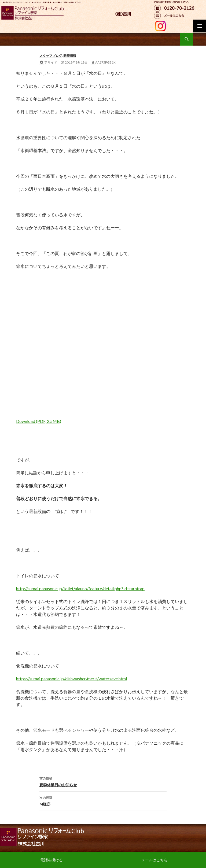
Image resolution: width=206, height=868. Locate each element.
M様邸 (103, 800)
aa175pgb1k (105, 62)
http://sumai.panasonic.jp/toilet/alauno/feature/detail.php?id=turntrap (80, 588)
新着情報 (70, 56)
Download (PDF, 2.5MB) (39, 421)
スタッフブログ (51, 56)
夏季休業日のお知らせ (103, 781)
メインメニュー (200, 26)
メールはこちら (154, 860)
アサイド (51, 62)
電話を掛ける (51, 860)
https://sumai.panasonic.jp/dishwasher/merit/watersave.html (71, 679)
